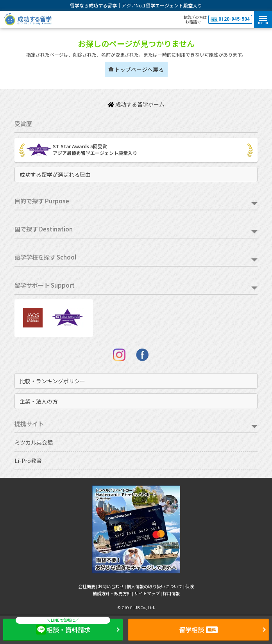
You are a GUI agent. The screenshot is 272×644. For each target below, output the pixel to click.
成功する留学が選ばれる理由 (55, 174)
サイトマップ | (148, 593)
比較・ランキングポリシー (52, 381)
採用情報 (171, 593)
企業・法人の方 (39, 401)
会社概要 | (88, 586)
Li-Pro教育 (28, 461)
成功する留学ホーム (136, 104)
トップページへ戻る (139, 69)
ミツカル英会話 (34, 442)
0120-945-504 (230, 19)
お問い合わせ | (112, 586)
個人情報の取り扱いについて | (156, 586)
